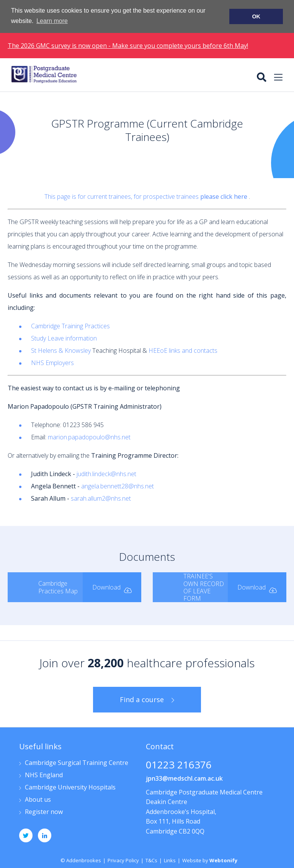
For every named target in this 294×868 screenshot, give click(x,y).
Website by (210, 860)
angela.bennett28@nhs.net (118, 486)
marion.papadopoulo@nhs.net (89, 437)
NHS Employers (52, 362)
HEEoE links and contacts (183, 350)
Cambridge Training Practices (70, 326)
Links (170, 860)
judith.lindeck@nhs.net (106, 473)
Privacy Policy (123, 860)
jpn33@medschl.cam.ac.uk (184, 778)
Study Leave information (64, 338)
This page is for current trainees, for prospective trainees (147, 196)
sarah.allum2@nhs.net (101, 498)
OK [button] (256, 16)
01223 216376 (179, 765)
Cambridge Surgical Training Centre (77, 762)
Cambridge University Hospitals (70, 787)
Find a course (142, 699)
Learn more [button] (52, 21)
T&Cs (151, 860)
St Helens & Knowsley (61, 350)
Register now (44, 811)
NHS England (44, 775)
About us (38, 799)
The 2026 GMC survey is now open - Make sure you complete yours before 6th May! (128, 45)
